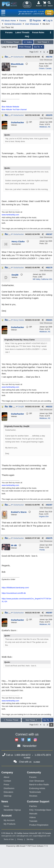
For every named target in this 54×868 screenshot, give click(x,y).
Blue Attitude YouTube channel (14, 109)
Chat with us (25, 762)
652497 (49, 613)
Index (28, 42)
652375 (49, 538)
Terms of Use (9, 839)
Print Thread (25, 47)
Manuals (33, 814)
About (6, 777)
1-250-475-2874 (38, 14)
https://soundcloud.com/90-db (14, 593)
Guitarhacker (17, 57)
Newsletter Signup (12, 810)
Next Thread (44, 42)
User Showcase (32, 24)
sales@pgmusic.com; (25, 836)
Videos (33, 817)
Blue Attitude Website (10, 107)
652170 (49, 268)
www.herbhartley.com (10, 215)
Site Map (30, 839)
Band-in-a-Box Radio (39, 784)
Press (6, 784)
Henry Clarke (17, 320)
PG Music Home (9, 21)
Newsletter (30, 746)
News (6, 806)
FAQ (27, 36)
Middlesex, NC (45, 127)
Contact (7, 781)
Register (35, 20)
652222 (49, 407)
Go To (38, 47)
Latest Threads (22, 32)
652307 (49, 505)
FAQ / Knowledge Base (40, 810)
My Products (10, 824)
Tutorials (33, 821)
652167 (49, 234)
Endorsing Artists (37, 788)
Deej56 (20, 407)
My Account (9, 820)
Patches (33, 806)
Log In (48, 20)
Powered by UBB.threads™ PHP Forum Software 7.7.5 (27, 846)
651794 (49, 57)
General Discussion (13, 24)
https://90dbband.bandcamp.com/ (15, 588)
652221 (49, 320)
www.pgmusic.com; (9, 836)
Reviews (33, 796)
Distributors (9, 788)
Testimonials (35, 792)
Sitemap (8, 796)
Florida (42, 550)
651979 (49, 115)
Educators (8, 792)
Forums (23, 21)
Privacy (20, 839)
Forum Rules (38, 32)
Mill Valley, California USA (42, 279)
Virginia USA (44, 516)
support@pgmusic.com (42, 836)
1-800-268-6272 (26, 14)
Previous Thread (11, 42)
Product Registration (39, 825)
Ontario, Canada (45, 68)
